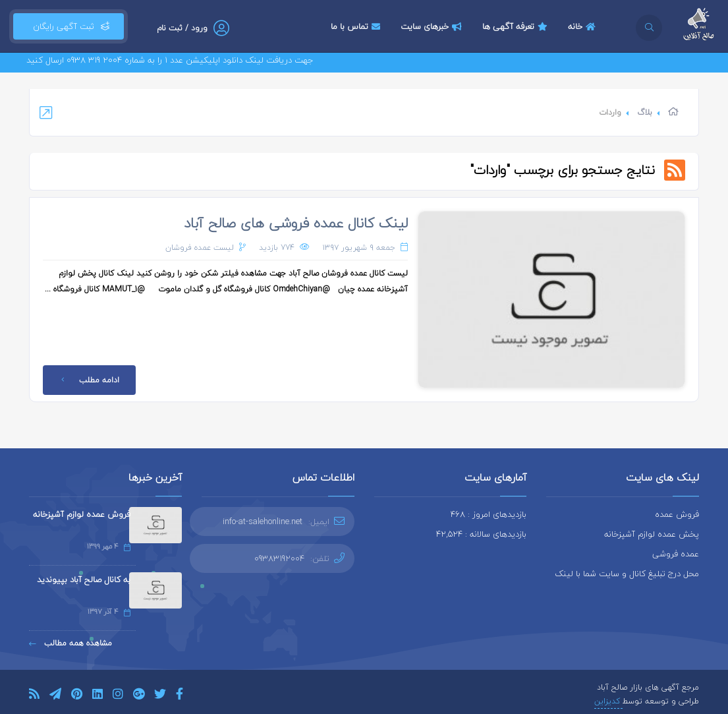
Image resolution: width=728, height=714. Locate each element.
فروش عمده (677, 514)
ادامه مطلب (88, 380)
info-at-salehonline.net (263, 521)
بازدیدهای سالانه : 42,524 (481, 534)
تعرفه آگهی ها (517, 26)
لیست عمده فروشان (200, 248)
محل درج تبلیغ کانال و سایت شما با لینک (627, 574)
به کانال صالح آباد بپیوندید (84, 580)
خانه (583, 26)
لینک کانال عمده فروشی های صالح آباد (296, 223)
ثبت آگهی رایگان (69, 26)
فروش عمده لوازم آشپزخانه (82, 514)
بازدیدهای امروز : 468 (489, 514)
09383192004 (279, 558)
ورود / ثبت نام (182, 28)
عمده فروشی (676, 554)
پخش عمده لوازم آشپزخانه (652, 534)
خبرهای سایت (433, 26)
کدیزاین (608, 701)
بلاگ (645, 112)
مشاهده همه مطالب (70, 643)
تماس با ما (357, 26)
